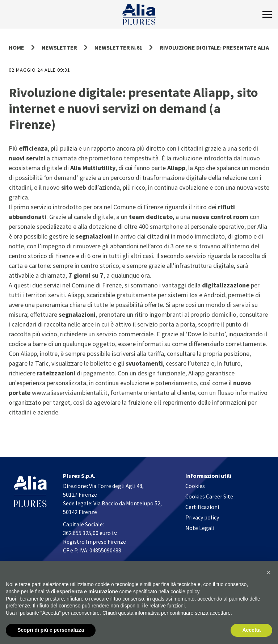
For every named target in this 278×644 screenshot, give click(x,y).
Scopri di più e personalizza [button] (51, 630)
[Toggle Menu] (267, 14)
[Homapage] (139, 14)
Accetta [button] (251, 630)
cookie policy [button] (185, 592)
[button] (269, 572)
